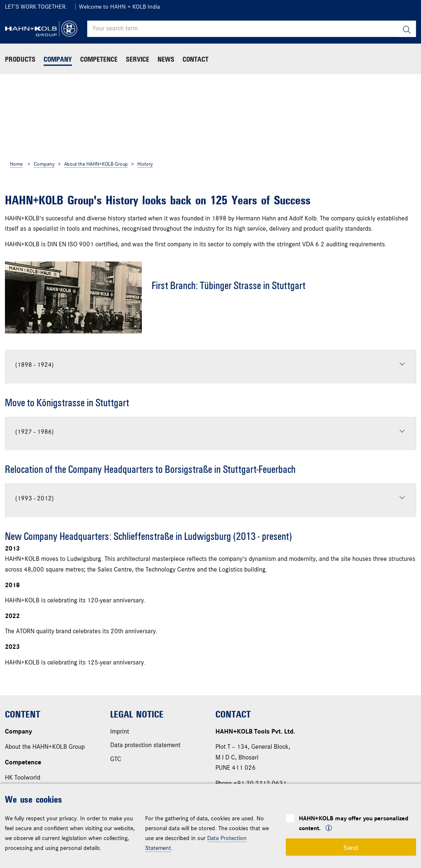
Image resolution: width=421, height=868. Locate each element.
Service (138, 59)
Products (20, 59)
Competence (99, 59)
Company (58, 59)
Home (16, 164)
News (166, 59)
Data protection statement (145, 745)
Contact (195, 59)
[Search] (407, 29)
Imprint (120, 732)
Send (351, 847)
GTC (116, 759)
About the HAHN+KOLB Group (96, 164)
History (145, 164)
